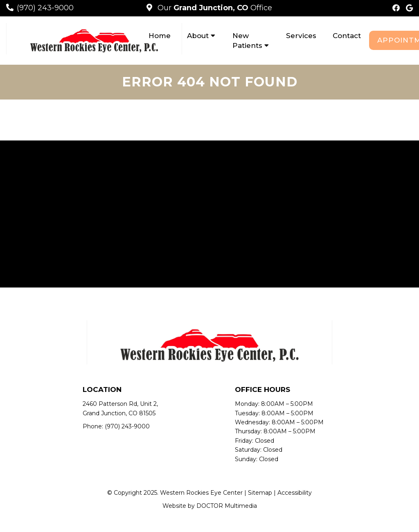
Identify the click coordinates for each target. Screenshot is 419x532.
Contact (347, 36)
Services (301, 36)
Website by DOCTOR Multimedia (210, 506)
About (198, 36)
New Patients (247, 41)
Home (160, 36)
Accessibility (295, 493)
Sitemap (260, 493)
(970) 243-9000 (45, 8)
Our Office (214, 8)
